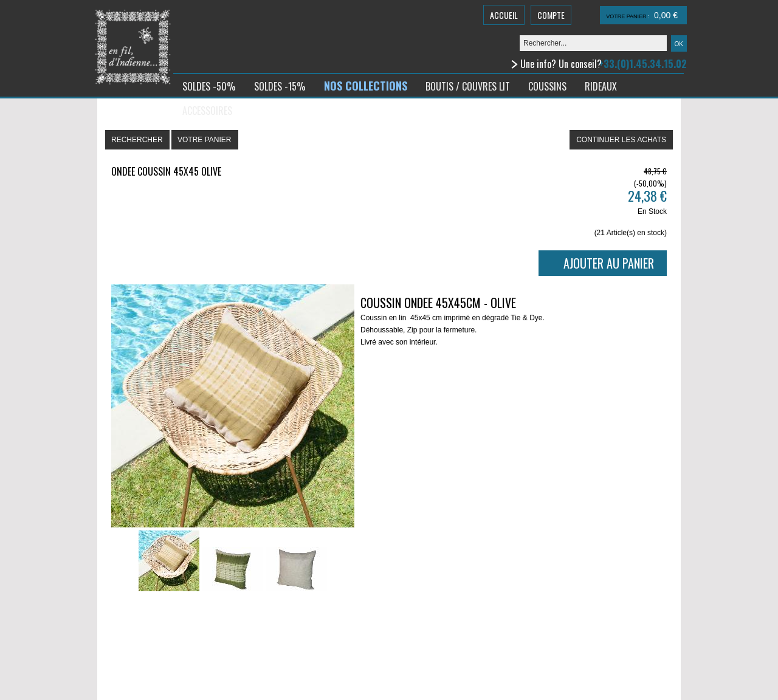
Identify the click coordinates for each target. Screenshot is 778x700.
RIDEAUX (601, 86)
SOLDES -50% (209, 86)
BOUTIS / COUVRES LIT (468, 86)
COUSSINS (547, 86)
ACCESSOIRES (207, 111)
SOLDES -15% (280, 86)
